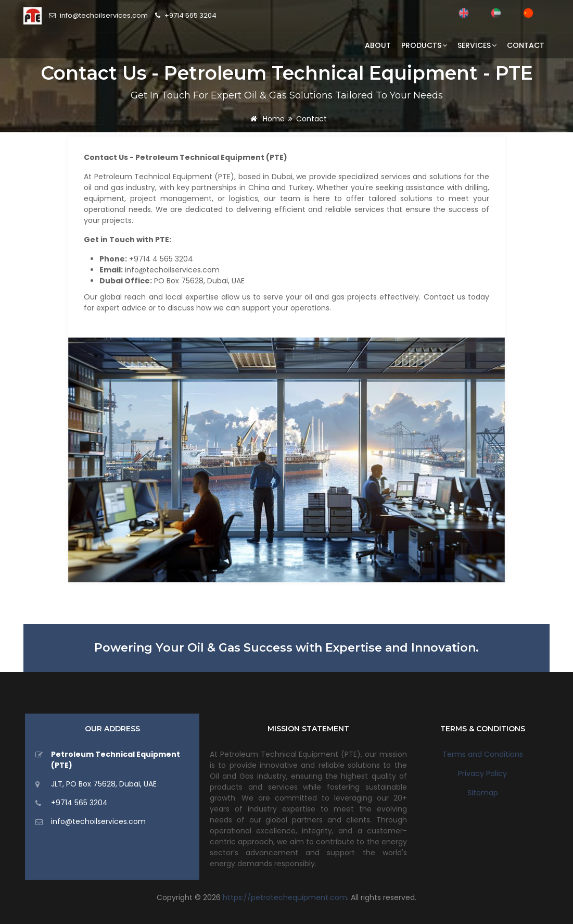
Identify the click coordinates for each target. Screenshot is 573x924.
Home (266, 119)
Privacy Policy (482, 773)
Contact (526, 45)
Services (477, 45)
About (378, 45)
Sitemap (483, 793)
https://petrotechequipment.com (285, 897)
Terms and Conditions (483, 754)
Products (424, 45)
